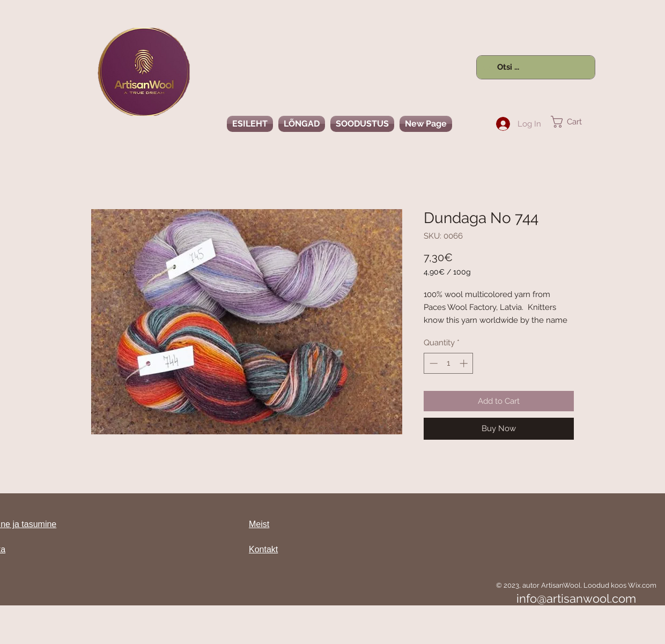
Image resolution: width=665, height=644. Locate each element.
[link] (573, 122)
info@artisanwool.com (576, 598)
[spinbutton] (449, 363)
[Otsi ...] (535, 67)
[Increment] (465, 363)
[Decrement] (433, 363)
